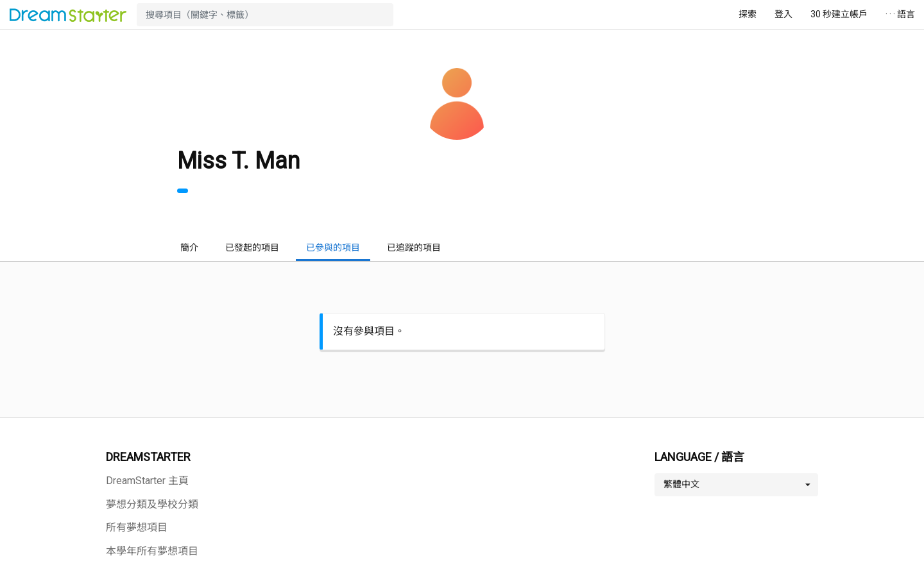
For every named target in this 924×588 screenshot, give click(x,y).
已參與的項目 (333, 248)
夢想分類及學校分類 (152, 504)
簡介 (189, 248)
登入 (783, 14)
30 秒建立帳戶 (839, 14)
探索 (748, 14)
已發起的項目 (252, 248)
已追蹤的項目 (414, 248)
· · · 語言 (900, 14)
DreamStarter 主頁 (147, 481)
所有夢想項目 (137, 527)
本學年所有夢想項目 (152, 551)
